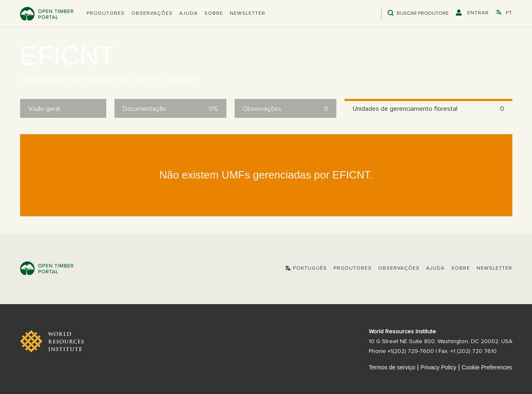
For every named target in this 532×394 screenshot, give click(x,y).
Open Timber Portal (47, 14)
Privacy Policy (438, 367)
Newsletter (248, 14)
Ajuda (188, 14)
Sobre (214, 14)
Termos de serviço (392, 367)
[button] (106, 14)
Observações (152, 14)
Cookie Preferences (487, 367)
